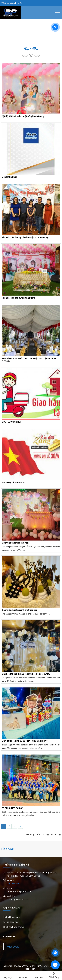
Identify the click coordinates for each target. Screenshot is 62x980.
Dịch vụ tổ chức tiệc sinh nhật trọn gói (19, 610)
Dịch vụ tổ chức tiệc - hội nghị (15, 543)
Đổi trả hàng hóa (11, 922)
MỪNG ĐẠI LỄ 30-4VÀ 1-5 (13, 482)
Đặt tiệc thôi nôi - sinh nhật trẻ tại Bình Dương (23, 116)
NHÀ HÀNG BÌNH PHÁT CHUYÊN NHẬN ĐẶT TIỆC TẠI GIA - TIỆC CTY (29, 360)
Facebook (13, 946)
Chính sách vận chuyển (14, 927)
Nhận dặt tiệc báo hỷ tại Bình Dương (18, 298)
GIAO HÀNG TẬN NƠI (11, 422)
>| (20, 826)
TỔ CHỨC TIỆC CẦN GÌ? (13, 808)
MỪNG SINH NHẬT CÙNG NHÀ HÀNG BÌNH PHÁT (25, 741)
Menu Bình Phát (9, 177)
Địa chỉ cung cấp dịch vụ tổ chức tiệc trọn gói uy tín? (26, 674)
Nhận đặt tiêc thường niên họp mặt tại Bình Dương (25, 237)
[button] (58, 12)
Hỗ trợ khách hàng (12, 917)
